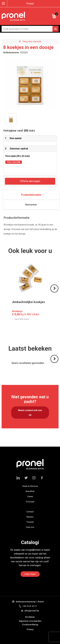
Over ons (30, 527)
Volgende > (55, 292)
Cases (30, 496)
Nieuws (30, 517)
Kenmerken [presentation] (31, 205)
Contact (30, 512)
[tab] (31, 195)
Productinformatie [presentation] (31, 195)
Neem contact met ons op (30, 413)
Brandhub (30, 491)
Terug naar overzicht (32, 41)
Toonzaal (30, 502)
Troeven (30, 522)
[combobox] (30, 29)
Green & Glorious (30, 486)
